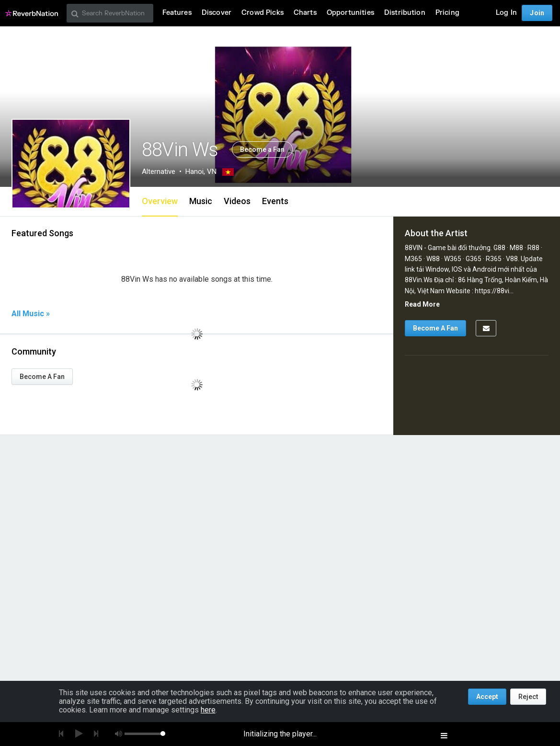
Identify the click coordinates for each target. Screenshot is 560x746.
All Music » (31, 314)
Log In (506, 13)
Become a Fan (262, 149)
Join (537, 13)
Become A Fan (42, 377)
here (208, 710)
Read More (422, 304)
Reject (528, 697)
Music (201, 201)
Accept (487, 697)
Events (275, 201)
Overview (160, 201)
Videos (237, 201)
